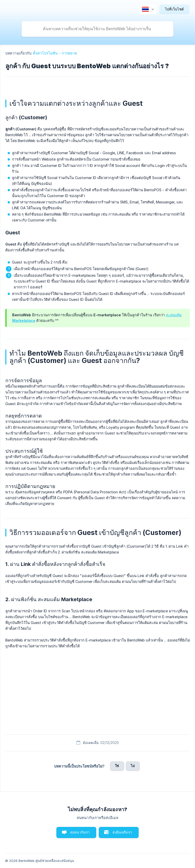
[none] (148, 9)
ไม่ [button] (133, 766)
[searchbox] (97, 29)
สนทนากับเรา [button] (80, 832)
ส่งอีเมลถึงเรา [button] (122, 832)
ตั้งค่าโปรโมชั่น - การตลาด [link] (55, 53)
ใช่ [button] (117, 766)
